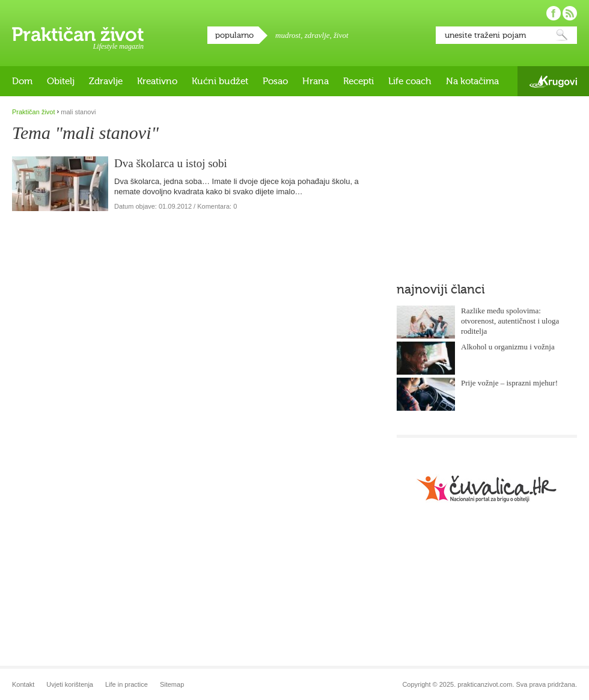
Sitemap (172, 684)
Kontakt (23, 684)
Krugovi (553, 81)
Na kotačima (472, 81)
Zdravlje (106, 81)
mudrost (288, 35)
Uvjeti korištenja (70, 684)
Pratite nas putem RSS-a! (570, 13)
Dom (22, 81)
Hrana (316, 81)
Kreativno (157, 81)
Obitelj (61, 81)
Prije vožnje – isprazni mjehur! (509, 383)
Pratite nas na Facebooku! (554, 13)
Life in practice (127, 684)
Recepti (359, 81)
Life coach (410, 81)
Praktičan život (78, 34)
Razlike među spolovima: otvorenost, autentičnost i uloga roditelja (510, 321)
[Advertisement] (473, 183)
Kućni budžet (220, 81)
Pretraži (562, 35)
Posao (275, 81)
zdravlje (317, 35)
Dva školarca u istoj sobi (171, 163)
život (341, 35)
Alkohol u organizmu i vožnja (508, 347)
